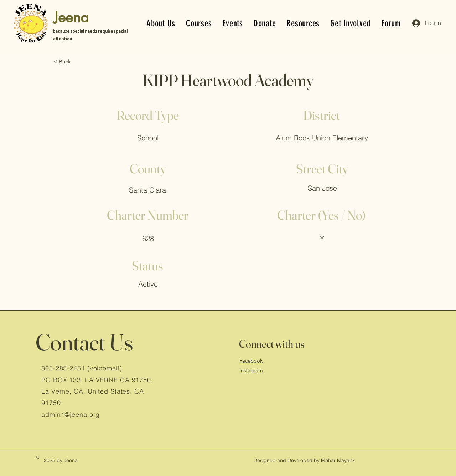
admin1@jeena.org (71, 414)
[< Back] (77, 62)
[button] (265, 23)
